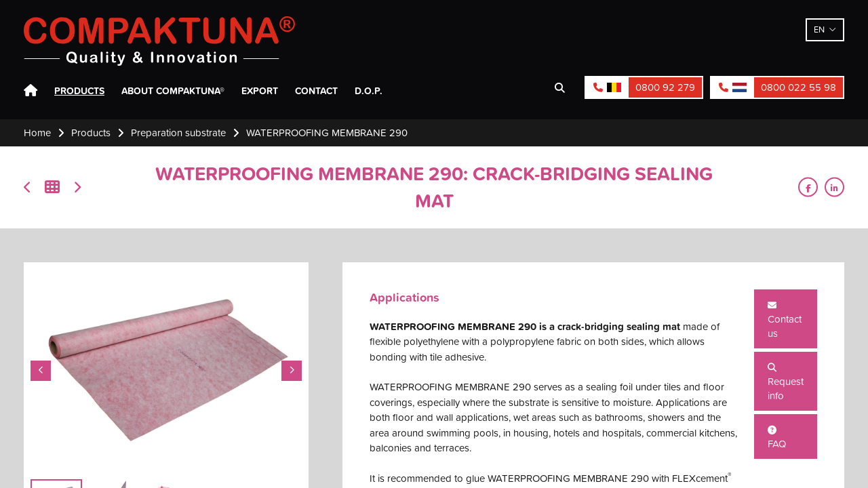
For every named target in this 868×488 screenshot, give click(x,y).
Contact (316, 91)
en (819, 29)
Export (260, 91)
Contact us (785, 321)
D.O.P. (369, 91)
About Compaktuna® (173, 91)
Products (79, 91)
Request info (786, 383)
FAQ (777, 438)
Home (31, 91)
